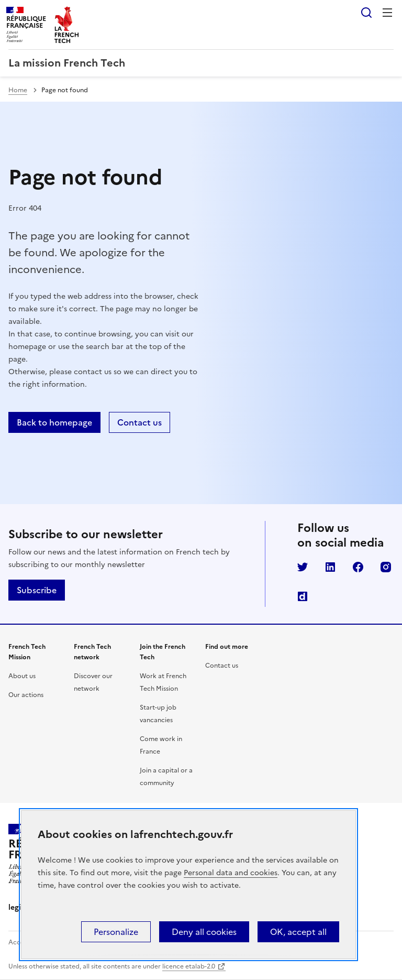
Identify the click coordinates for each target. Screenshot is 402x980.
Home (18, 90)
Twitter (303, 567)
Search (366, 13)
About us (22, 676)
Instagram (386, 567)
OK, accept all (298, 932)
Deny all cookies (204, 932)
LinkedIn (330, 567)
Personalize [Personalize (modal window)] (116, 932)
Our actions (26, 695)
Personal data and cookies (231, 873)
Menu (387, 13)
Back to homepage (54, 422)
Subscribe (37, 590)
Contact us (139, 422)
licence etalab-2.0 (189, 966)
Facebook (358, 567)
